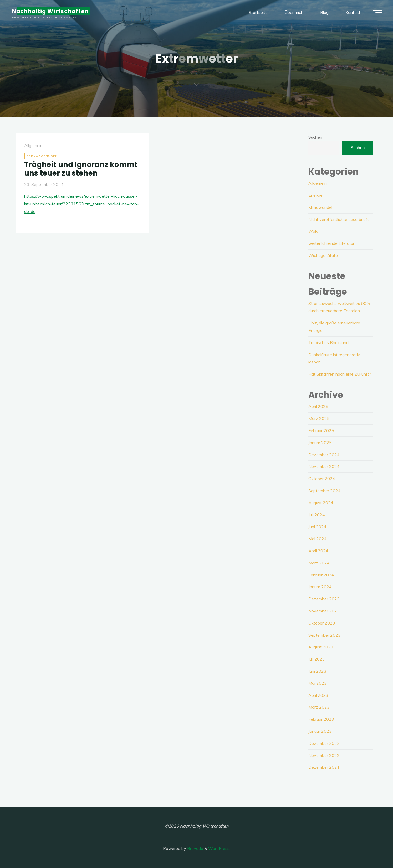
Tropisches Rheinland (328, 342)
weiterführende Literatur (331, 243)
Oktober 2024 (322, 479)
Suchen (315, 137)
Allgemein (33, 145)
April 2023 (318, 695)
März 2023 (319, 707)
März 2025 (319, 418)
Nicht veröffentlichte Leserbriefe (339, 219)
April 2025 (318, 406)
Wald (313, 231)
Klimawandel (320, 207)
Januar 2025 (320, 443)
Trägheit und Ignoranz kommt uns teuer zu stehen (81, 169)
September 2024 (325, 491)
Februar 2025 (321, 430)
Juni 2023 (317, 671)
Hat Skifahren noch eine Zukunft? (340, 374)
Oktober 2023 (322, 623)
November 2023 (324, 611)
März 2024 (319, 563)
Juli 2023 (317, 659)
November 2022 (324, 755)
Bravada (195, 848)
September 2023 (325, 635)
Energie (315, 195)
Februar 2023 (321, 719)
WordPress (219, 848)
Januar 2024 (320, 587)
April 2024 (318, 551)
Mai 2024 (318, 539)
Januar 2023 (320, 731)
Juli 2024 (317, 515)
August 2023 (321, 647)
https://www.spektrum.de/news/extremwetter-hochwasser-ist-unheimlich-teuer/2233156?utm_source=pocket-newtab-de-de (81, 204)
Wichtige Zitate (323, 255)
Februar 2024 (321, 575)
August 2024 (321, 503)
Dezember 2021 (324, 767)
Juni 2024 (317, 527)
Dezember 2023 (324, 599)
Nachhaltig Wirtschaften (50, 11)
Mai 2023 (318, 683)
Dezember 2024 (324, 455)
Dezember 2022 (324, 743)
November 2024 (324, 466)
